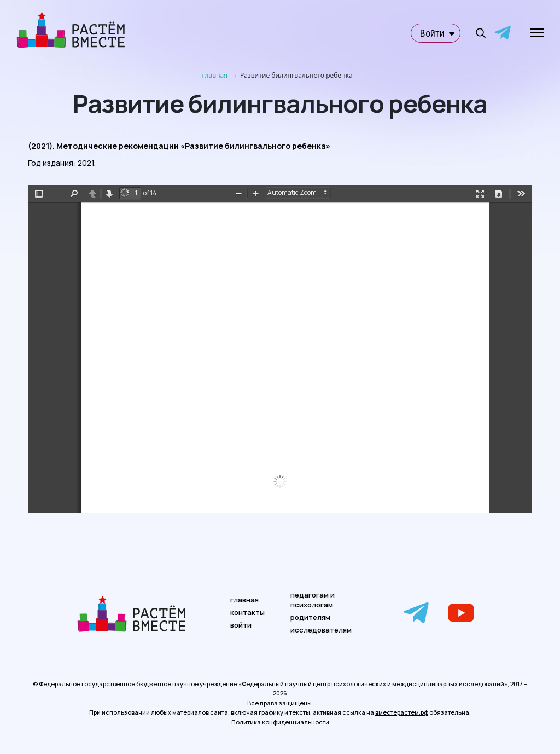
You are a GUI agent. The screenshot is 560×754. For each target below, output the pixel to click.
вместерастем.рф (402, 712)
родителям (310, 617)
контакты (247, 612)
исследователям (321, 630)
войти (241, 625)
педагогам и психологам (313, 600)
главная (244, 600)
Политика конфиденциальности (280, 722)
